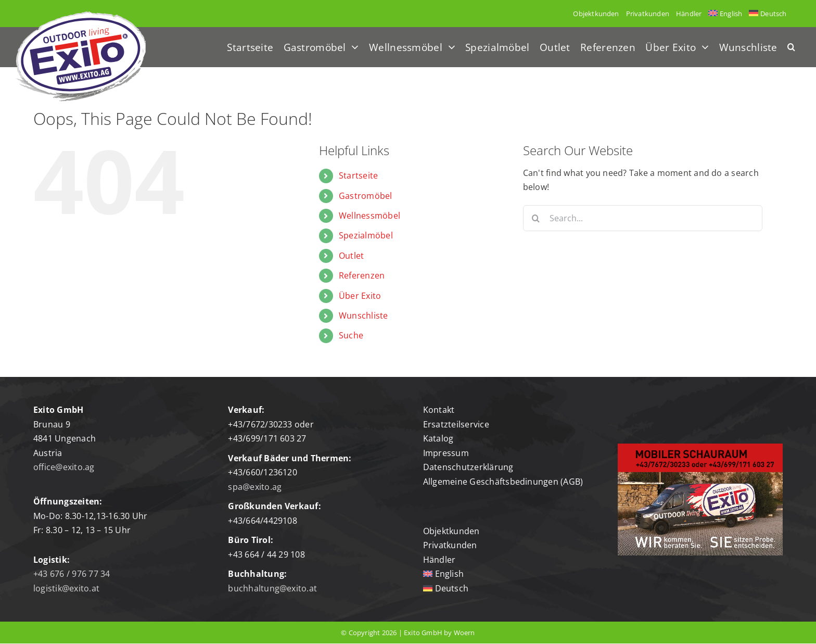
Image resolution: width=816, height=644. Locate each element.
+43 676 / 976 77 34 (72, 574)
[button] (791, 47)
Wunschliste (364, 315)
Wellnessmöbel (369, 216)
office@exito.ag (64, 467)
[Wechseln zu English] (725, 14)
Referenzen (362, 275)
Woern (464, 633)
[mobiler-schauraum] (700, 448)
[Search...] (643, 218)
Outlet (351, 256)
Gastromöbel (366, 196)
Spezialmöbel (366, 235)
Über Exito (360, 296)
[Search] (536, 218)
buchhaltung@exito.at (272, 588)
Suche (351, 335)
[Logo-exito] (81, 16)
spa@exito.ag (255, 487)
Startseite (358, 175)
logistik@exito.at (66, 588)
